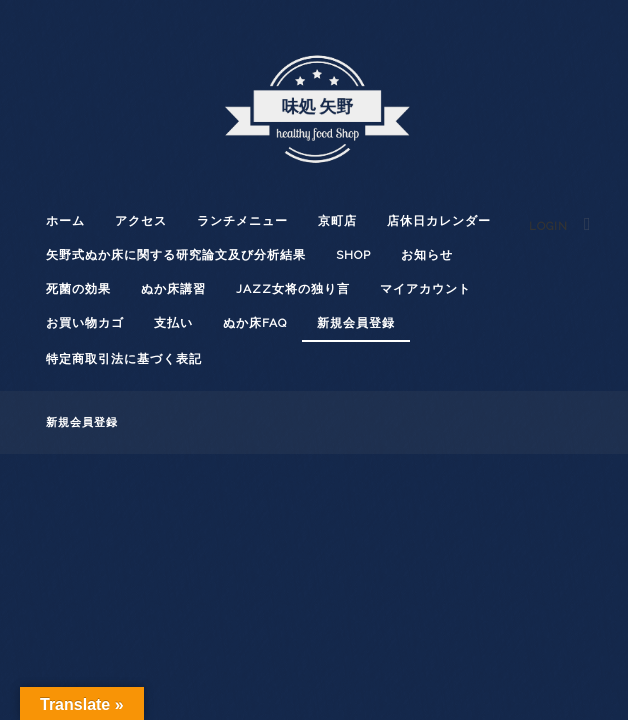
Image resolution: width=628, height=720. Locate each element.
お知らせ (427, 255)
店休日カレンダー (439, 221)
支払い (173, 323)
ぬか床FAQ (255, 323)
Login (548, 226)
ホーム (65, 221)
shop (353, 255)
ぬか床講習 (173, 289)
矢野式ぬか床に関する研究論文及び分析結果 (176, 255)
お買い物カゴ (85, 323)
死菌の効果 (78, 289)
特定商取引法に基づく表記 (124, 359)
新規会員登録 (356, 323)
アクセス (141, 221)
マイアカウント (425, 289)
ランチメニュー (242, 221)
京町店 (337, 221)
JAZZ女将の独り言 (293, 289)
